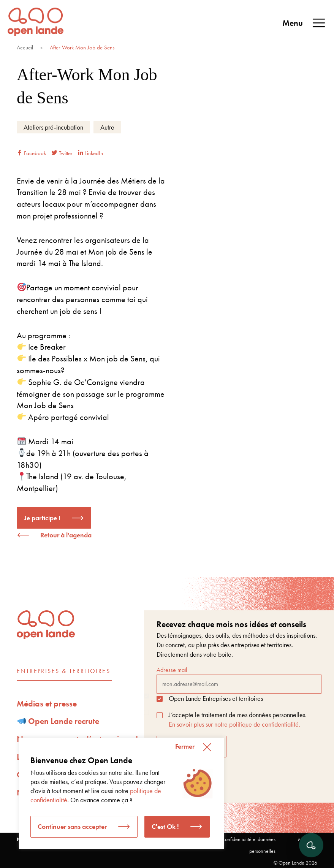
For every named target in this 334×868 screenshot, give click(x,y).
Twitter (62, 153)
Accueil (25, 48)
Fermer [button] (185, 746)
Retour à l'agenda (66, 535)
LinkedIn (90, 153)
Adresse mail (239, 680)
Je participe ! (42, 518)
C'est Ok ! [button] (165, 826)
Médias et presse (47, 704)
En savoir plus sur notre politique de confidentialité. (234, 724)
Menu (304, 23)
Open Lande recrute (59, 721)
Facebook (31, 153)
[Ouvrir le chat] (311, 845)
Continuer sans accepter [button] (72, 826)
